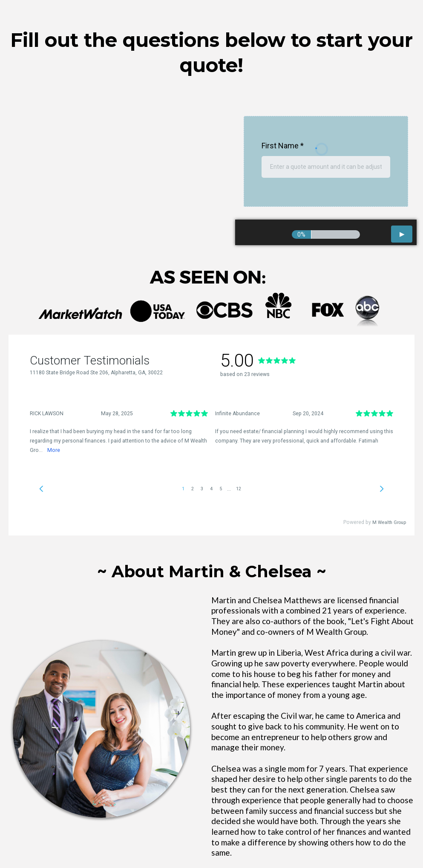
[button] (402, 234)
